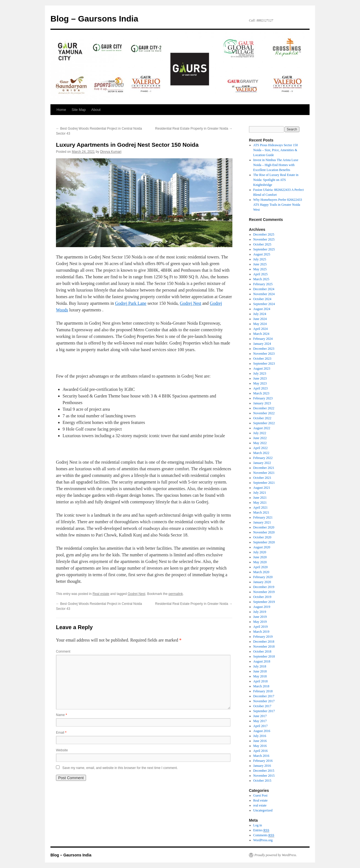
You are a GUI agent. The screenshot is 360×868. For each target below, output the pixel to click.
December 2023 (264, 349)
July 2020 (260, 552)
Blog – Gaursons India (94, 19)
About (96, 110)
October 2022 (262, 418)
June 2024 (260, 319)
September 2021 (264, 483)
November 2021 (264, 473)
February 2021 (263, 517)
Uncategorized (263, 810)
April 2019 (260, 627)
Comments (264, 835)
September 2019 (264, 602)
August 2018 (262, 661)
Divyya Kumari (111, 152)
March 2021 (261, 512)
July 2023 (260, 373)
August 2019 (262, 607)
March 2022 (261, 453)
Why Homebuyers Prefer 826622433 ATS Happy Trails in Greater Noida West (278, 205)
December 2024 (264, 289)
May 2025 (260, 269)
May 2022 (260, 443)
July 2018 (260, 666)
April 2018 (260, 681)
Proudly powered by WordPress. (276, 855)
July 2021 (260, 493)
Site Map (79, 110)
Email (61, 733)
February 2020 (263, 577)
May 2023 (260, 383)
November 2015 (264, 776)
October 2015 (262, 781)
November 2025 (264, 239)
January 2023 (262, 403)
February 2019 (263, 637)
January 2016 (262, 766)
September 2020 (264, 542)
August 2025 (262, 254)
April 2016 (260, 751)
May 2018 (260, 676)
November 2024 (264, 294)
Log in (258, 825)
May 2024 (260, 324)
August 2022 (262, 428)
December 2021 (264, 468)
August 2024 (262, 309)
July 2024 (260, 314)
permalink (176, 594)
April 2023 (260, 388)
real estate (260, 805)
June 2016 (260, 741)
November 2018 (264, 647)
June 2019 (260, 617)
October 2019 (262, 597)
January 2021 (262, 522)
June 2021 (260, 498)
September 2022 (264, 423)
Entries (261, 830)
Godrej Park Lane (131, 303)
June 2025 (260, 264)
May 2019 (260, 622)
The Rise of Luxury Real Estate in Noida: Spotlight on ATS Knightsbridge (276, 180)
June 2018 (260, 671)
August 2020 (262, 547)
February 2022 (263, 458)
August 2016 (262, 731)
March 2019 (261, 632)
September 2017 (264, 711)
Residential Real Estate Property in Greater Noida (194, 129)
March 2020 (261, 572)
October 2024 (262, 299)
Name (61, 715)
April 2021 (260, 508)
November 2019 (264, 592)
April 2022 (260, 448)
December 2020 (264, 527)
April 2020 (260, 567)
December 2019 (264, 587)
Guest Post (260, 795)
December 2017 (264, 696)
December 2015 (264, 771)
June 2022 (260, 438)
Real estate (101, 594)
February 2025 (263, 284)
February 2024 (263, 339)
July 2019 (260, 612)
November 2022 (264, 413)
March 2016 (261, 756)
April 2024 (260, 329)
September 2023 (264, 364)
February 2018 (263, 691)
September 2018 (264, 656)
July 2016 (260, 736)
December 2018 (264, 642)
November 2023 (264, 354)
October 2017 (262, 706)
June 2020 (260, 557)
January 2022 (262, 463)
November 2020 (264, 532)
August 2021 (262, 488)
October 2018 (262, 651)
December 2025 (264, 234)
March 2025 (261, 279)
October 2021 (262, 478)
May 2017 (260, 721)
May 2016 (260, 746)
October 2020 (262, 537)
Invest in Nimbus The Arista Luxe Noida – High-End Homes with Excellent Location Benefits (276, 165)
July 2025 (260, 259)
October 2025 (262, 244)
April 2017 (260, 726)
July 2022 (260, 433)
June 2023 (260, 378)
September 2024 (264, 304)
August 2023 (262, 368)
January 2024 (262, 344)
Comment (63, 651)
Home (61, 110)
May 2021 (260, 503)
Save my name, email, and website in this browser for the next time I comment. (120, 768)
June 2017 (260, 716)
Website (62, 750)
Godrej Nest (190, 303)
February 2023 (263, 398)
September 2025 (264, 249)
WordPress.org (263, 840)
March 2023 (261, 393)
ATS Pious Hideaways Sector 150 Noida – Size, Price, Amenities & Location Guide (276, 150)
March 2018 (261, 686)
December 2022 (264, 408)
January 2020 (262, 582)
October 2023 (262, 359)
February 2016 (263, 761)
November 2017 (264, 701)
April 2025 (260, 274)
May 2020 (260, 562)
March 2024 (261, 334)
